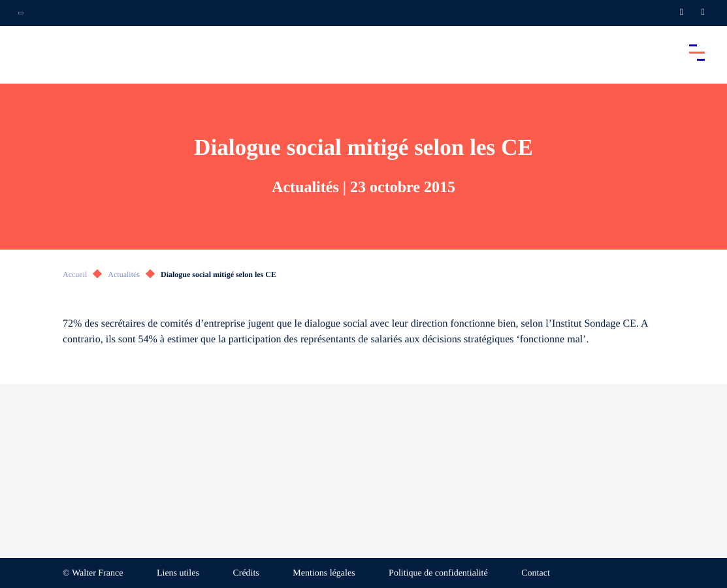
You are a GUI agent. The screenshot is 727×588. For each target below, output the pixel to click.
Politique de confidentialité (438, 573)
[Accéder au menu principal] (697, 52)
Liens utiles (178, 573)
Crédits (246, 573)
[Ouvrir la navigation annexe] (21, 13)
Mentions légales (324, 573)
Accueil (75, 274)
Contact (536, 573)
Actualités (124, 274)
